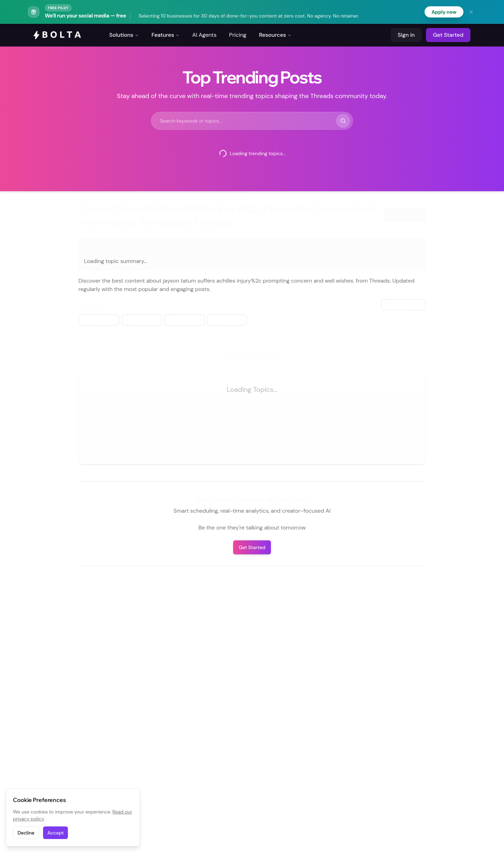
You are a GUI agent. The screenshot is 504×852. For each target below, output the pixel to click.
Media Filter (185, 320)
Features (166, 35)
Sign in (406, 35)
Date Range (142, 320)
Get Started (448, 35)
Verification (227, 320)
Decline (26, 833)
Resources (275, 35)
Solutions (124, 35)
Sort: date (404, 304)
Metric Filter (99, 320)
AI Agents (204, 35)
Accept (55, 833)
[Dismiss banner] (471, 12)
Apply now (444, 12)
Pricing (238, 35)
